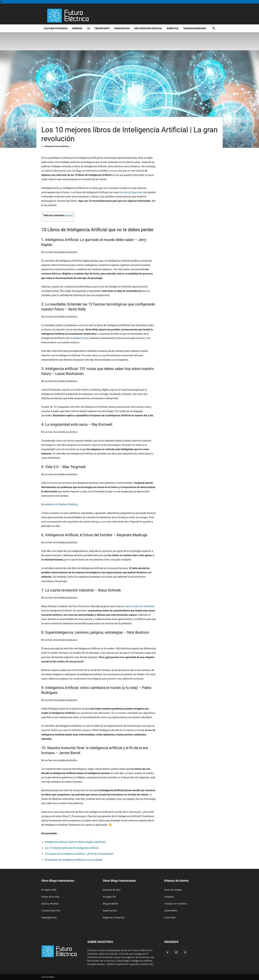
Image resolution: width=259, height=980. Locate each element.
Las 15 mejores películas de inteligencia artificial (71, 848)
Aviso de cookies (173, 890)
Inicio (44, 122)
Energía (77, 28)
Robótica (173, 28)
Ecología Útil (109, 897)
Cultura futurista (56, 28)
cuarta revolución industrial (139, 606)
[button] (214, 29)
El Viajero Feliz (49, 890)
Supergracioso (49, 917)
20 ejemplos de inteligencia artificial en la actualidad (74, 860)
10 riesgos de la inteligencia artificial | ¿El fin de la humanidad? (79, 854)
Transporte (102, 28)
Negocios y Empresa (114, 917)
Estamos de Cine (112, 890)
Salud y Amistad (50, 904)
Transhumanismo (195, 28)
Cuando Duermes (51, 910)
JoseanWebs (171, 910)
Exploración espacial (148, 28)
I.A (88, 28)
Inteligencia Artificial (59, 122)
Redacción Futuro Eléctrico (57, 146)
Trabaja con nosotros (176, 904)
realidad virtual (80, 338)
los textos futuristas (131, 192)
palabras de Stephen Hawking (61, 504)
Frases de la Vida (50, 897)
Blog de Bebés (110, 904)
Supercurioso (110, 910)
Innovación (122, 28)
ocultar (69, 215)
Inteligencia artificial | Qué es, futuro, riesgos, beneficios (75, 842)
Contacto (169, 897)
